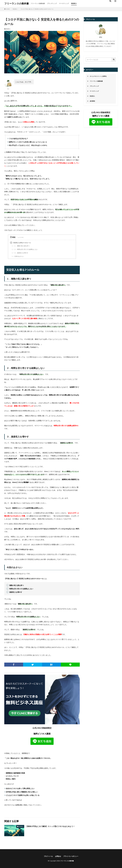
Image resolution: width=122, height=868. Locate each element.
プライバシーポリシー (71, 856)
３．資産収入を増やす (20, 253)
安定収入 (74, 3)
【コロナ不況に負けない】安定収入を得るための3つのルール (37, 9)
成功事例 (93, 102)
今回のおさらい (18, 256)
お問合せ (58, 856)
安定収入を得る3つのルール (20, 243)
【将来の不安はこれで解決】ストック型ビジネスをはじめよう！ (52, 826)
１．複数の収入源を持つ (21, 246)
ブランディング (52, 3)
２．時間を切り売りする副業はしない (25, 249)
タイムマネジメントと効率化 (99, 76)
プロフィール (48, 856)
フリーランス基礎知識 (38, 3)
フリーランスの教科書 (17, 3)
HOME (8, 9)
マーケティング (64, 3)
